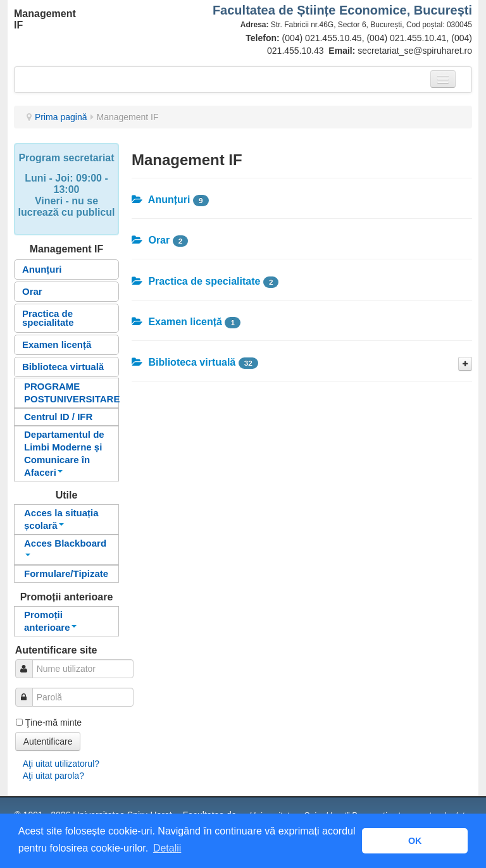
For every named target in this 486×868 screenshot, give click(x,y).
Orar (32, 291)
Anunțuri (42, 269)
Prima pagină (61, 117)
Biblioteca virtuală (63, 367)
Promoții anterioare (50, 621)
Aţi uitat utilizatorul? (61, 764)
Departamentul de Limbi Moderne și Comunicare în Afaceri (64, 453)
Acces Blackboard (65, 547)
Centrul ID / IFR (58, 417)
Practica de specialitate (48, 318)
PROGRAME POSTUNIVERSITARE (72, 393)
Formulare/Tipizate (66, 573)
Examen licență (57, 344)
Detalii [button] (167, 848)
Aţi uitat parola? (53, 776)
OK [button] (415, 841)
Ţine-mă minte (53, 722)
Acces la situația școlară (61, 519)
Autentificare (48, 741)
